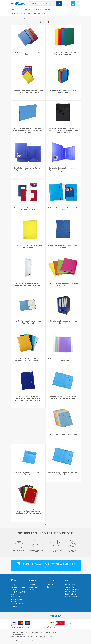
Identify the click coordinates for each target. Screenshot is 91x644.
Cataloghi (50, 585)
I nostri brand (33, 587)
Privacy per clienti (71, 592)
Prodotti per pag (48, 19)
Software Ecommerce (17, 641)
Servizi (49, 587)
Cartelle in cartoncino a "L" (49, 9)
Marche (26, 19)
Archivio (18, 9)
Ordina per (14, 19)
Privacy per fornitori (72, 589)
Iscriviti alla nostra (45, 565)
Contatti (31, 589)
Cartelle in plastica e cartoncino (31, 9)
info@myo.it (15, 601)
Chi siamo (32, 585)
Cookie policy (70, 587)
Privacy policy (70, 585)
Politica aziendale (71, 594)
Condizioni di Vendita (72, 596)
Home (12, 9)
